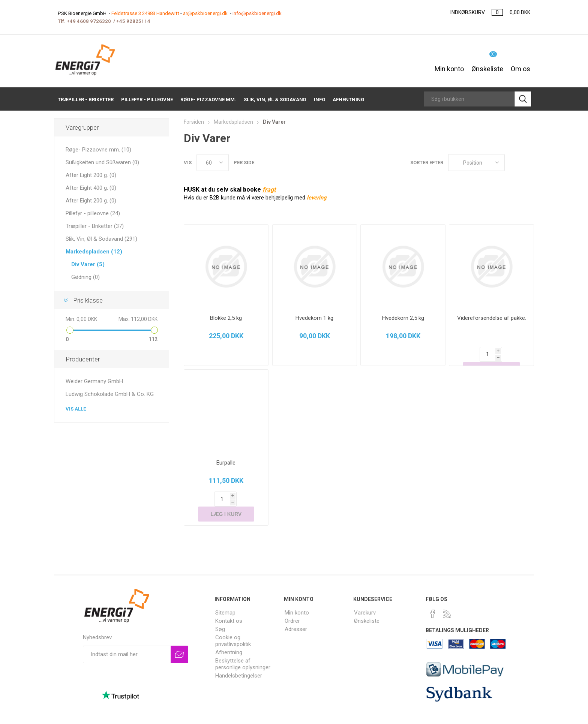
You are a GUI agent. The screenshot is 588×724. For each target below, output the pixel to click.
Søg (220, 614)
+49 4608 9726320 (89, 21)
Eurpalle (226, 463)
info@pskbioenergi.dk (257, 13)
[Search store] (469, 99)
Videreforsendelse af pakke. (492, 318)
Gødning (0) (85, 277)
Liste (528, 163)
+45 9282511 (132, 21)
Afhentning (229, 637)
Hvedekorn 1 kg (314, 318)
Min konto (449, 65)
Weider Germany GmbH (94, 381)
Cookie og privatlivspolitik (233, 626)
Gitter (514, 163)
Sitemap (225, 598)
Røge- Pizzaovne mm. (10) (98, 150)
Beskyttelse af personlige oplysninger (243, 649)
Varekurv (365, 598)
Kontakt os (229, 606)
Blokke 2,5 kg (226, 318)
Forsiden (194, 122)
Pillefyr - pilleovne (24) (93, 213)
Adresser (296, 614)
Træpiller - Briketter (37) (95, 226)
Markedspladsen (233, 122)
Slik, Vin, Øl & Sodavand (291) (101, 239)
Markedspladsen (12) (94, 252)
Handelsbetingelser (239, 661)
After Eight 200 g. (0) (91, 175)
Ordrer (292, 606)
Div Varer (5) (88, 264)
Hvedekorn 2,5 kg (403, 318)
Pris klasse (88, 300)
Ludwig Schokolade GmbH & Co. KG (110, 394)
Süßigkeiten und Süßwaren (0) (102, 162)
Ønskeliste (367, 606)
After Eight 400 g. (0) (91, 188)
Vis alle (76, 409)
